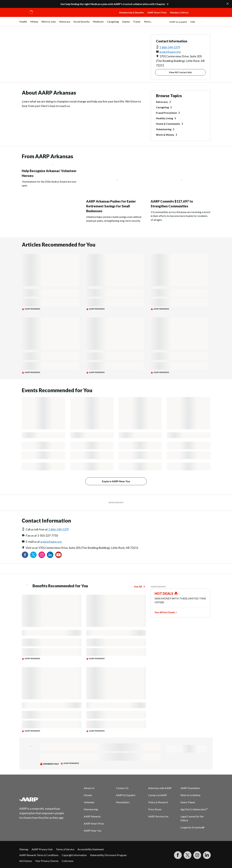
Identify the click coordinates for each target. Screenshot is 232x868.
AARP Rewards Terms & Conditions (39, 855)
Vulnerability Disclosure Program (108, 855)
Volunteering (164, 129)
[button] (201, 16)
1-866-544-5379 (170, 47)
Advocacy (162, 102)
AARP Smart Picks (157, 12)
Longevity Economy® (192, 827)
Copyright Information (74, 855)
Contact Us (122, 788)
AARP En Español (126, 795)
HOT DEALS (164, 593)
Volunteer (89, 802)
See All (138, 586)
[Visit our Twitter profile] (33, 555)
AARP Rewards (92, 816)
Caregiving (162, 107)
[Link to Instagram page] (42, 555)
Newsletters (123, 802)
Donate (88, 795)
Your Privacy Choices (47, 861)
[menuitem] (23, 23)
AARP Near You (93, 831)
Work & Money (165, 135)
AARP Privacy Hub (42, 849)
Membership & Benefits (132, 12)
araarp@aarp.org (170, 52)
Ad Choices (26, 861)
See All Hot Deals (165, 612)
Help (193, 22)
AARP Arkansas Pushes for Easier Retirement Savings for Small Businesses (111, 206)
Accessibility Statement (91, 849)
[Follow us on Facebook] (25, 555)
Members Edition (179, 12)
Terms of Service (65, 849)
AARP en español (178, 22)
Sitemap (24, 849)
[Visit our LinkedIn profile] (50, 555)
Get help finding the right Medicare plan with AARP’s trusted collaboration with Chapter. (113, 4)
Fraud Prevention (166, 113)
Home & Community (168, 124)
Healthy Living (164, 118)
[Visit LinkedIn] (207, 855)
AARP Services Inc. (159, 816)
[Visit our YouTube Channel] (58, 555)
